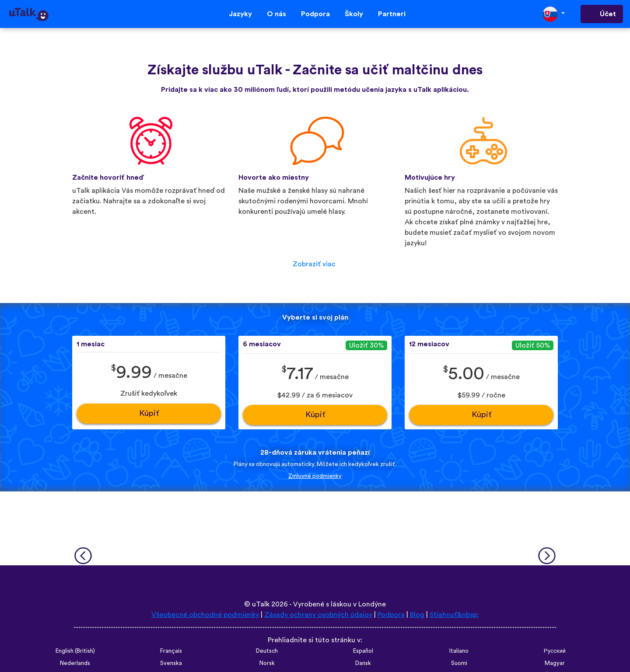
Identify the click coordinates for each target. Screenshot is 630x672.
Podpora (315, 14)
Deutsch (267, 651)
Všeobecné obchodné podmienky (205, 615)
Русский (555, 651)
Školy (354, 14)
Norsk (267, 663)
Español (363, 651)
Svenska (171, 663)
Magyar (555, 663)
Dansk (363, 663)
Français (171, 651)
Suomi (459, 663)
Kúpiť (149, 413)
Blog (417, 615)
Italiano (459, 651)
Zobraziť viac (314, 264)
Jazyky (240, 14)
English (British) (75, 651)
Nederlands (75, 663)
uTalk (261, 604)
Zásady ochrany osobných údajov (318, 615)
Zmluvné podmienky (315, 476)
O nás (276, 14)
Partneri (392, 14)
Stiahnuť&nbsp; (454, 615)
